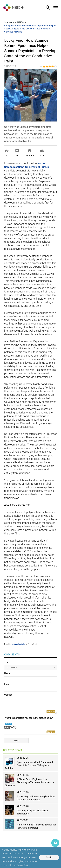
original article (18, 644)
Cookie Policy (23, 865)
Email (7, 684)
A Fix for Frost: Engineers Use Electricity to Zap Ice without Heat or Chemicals (29, 782)
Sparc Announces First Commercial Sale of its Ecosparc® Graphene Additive (29, 765)
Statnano (9, 22)
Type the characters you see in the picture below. (29, 718)
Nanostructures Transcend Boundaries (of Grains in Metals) (37, 826)
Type (7, 662)
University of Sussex (37, 167)
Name (7, 673)
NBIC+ (20, 22)
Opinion (8, 695)
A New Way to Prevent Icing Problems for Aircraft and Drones (36, 798)
